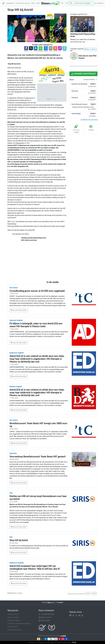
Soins (88, 593)
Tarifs (33, 3)
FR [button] (62, 3)
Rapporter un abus (15, 593)
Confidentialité (12, 627)
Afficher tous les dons (89, 120)
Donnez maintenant (84, 74)
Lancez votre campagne (83, 3)
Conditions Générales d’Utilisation (19, 624)
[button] (67, 3)
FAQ (38, 3)
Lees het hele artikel (19, 310)
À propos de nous (14, 614)
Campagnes (10, 3)
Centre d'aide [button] (44, 620)
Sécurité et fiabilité (14, 620)
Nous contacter (90, 49)
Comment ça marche (23, 3)
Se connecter (99, 3)
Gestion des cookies (14, 630)
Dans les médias (13, 617)
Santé (94, 593)
